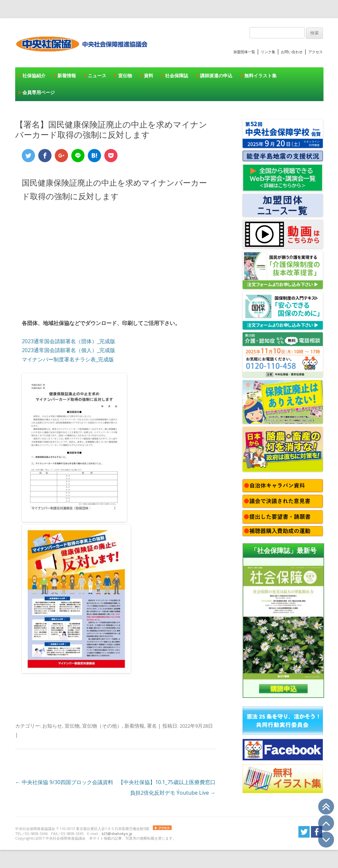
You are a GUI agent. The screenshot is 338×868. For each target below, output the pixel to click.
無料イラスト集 (260, 75)
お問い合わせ (292, 52)
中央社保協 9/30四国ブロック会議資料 (64, 782)
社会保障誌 (177, 75)
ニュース (97, 75)
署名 (152, 726)
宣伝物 (125, 75)
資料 (149, 75)
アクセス (316, 52)
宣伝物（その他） (102, 726)
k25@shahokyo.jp (117, 833)
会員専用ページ (39, 92)
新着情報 (67, 75)
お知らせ (52, 726)
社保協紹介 (34, 75)
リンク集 (268, 52)
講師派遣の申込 (216, 75)
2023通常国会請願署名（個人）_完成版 (68, 350)
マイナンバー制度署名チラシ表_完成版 (68, 359)
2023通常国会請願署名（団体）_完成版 (68, 341)
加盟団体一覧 (244, 52)
